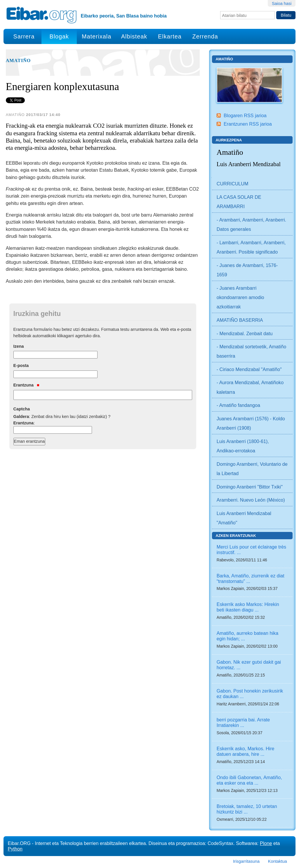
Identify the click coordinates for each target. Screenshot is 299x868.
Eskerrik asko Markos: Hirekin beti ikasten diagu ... (248, 607)
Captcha (22, 409)
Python (15, 849)
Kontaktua (278, 861)
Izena (19, 346)
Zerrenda (205, 36)
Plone (266, 843)
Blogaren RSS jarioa (245, 115)
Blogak (59, 36)
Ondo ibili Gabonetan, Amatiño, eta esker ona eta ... (249, 780)
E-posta (21, 366)
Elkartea (170, 36)
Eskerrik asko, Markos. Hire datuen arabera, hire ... (246, 751)
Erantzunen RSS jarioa (248, 124)
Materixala (97, 36)
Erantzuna (26, 385)
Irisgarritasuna (246, 861)
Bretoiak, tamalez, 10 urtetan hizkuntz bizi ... (247, 809)
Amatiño (18, 61)
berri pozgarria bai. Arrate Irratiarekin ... (243, 722)
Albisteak (134, 36)
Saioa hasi (282, 3)
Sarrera (24, 36)
